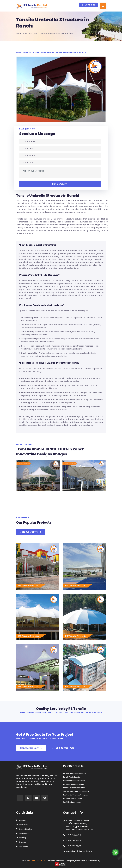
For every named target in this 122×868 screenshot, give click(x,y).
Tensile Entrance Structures (74, 788)
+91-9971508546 (74, 846)
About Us (21, 820)
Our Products (31, 33)
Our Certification (24, 829)
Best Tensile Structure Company (76, 791)
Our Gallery (22, 825)
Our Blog (21, 838)
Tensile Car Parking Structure (74, 773)
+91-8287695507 (74, 840)
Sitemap (21, 842)
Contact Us (22, 846)
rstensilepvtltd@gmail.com (79, 851)
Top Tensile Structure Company (76, 795)
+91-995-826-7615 (63, 748)
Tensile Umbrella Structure (73, 784)
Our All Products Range (72, 802)
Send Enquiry (60, 184)
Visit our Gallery (31, 532)
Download (88, 5)
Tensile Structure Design (73, 799)
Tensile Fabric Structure (72, 777)
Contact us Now (31, 748)
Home (19, 33)
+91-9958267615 (74, 835)
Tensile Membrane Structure (74, 781)
